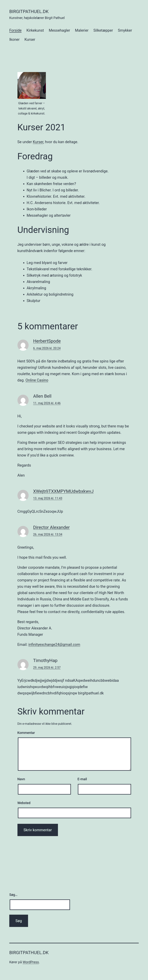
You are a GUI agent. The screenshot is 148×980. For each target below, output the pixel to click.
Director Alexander (52, 527)
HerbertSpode (47, 341)
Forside (15, 30)
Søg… (13, 895)
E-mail (82, 779)
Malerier (82, 30)
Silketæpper (103, 30)
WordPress (31, 962)
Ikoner (14, 39)
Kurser (30, 39)
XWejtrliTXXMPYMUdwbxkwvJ (63, 491)
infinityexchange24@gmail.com (54, 645)
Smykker (125, 30)
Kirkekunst (35, 30)
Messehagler (60, 30)
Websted (24, 803)
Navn (21, 779)
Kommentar (26, 733)
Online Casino (37, 380)
